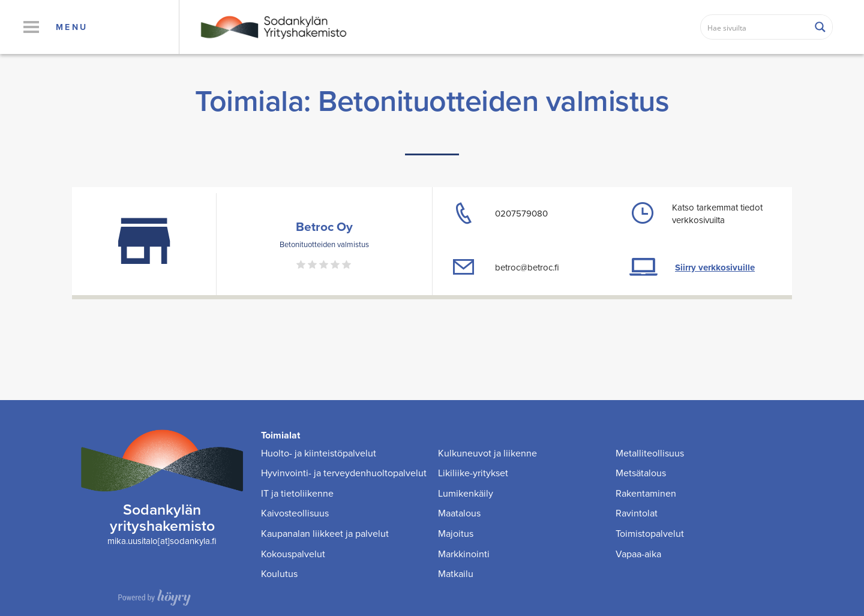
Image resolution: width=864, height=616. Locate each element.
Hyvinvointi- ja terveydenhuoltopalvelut (344, 473)
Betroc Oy (324, 226)
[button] (31, 27)
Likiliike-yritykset (473, 473)
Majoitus (456, 534)
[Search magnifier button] (820, 27)
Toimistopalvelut (650, 534)
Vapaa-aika (638, 554)
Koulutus (279, 574)
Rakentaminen (646, 493)
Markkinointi (464, 554)
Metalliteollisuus (650, 453)
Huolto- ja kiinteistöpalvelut (319, 453)
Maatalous (459, 513)
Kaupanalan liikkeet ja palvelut (325, 534)
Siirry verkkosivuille (715, 268)
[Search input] (755, 27)
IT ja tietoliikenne (297, 493)
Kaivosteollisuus (295, 513)
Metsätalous (641, 473)
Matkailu (456, 574)
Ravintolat (637, 513)
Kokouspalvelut (293, 554)
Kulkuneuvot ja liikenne (487, 453)
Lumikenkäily (466, 493)
